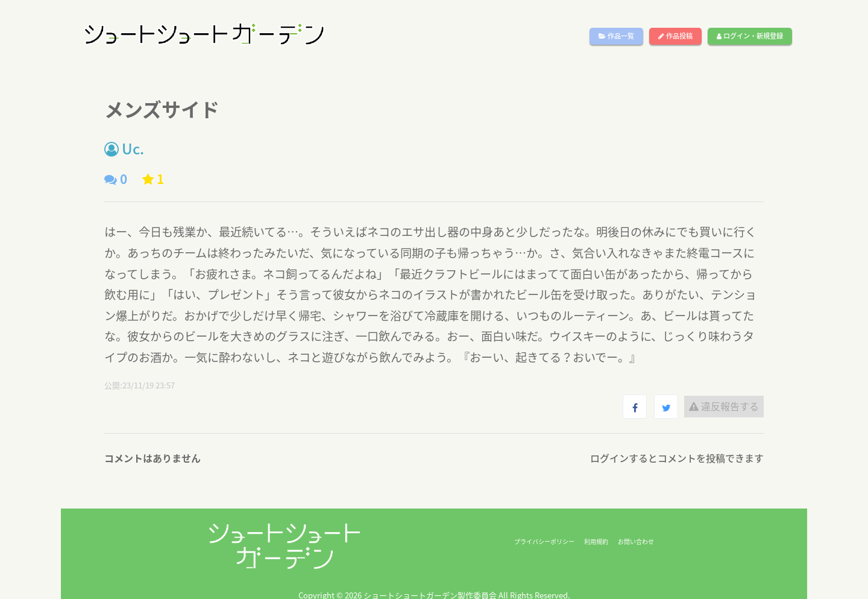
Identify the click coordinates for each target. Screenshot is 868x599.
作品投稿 (675, 36)
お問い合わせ (636, 541)
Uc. (124, 148)
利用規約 (596, 541)
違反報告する (724, 406)
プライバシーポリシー (544, 541)
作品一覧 (616, 36)
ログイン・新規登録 (750, 36)
